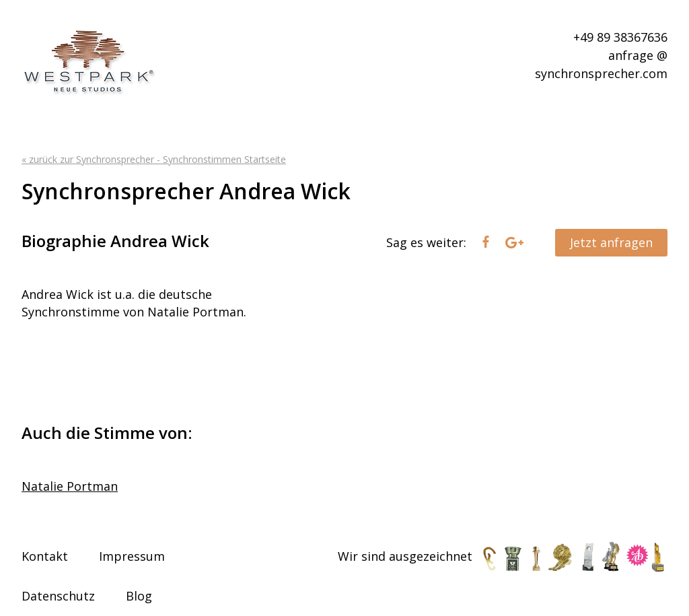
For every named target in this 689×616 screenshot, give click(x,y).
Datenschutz (58, 596)
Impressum (132, 556)
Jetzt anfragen (611, 242)
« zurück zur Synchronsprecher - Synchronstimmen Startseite (154, 159)
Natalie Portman (70, 486)
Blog (139, 596)
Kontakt (45, 556)
